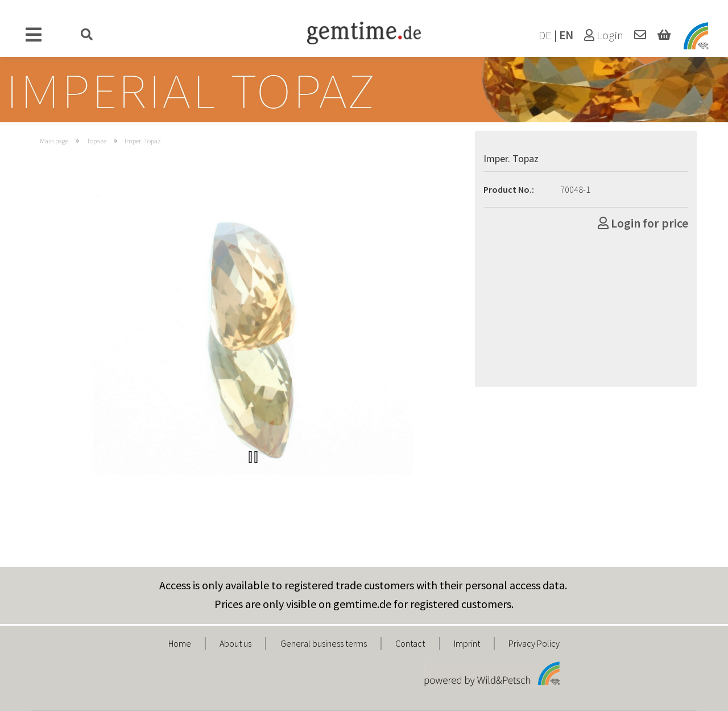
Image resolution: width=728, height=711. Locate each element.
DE (545, 35)
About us (235, 643)
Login (604, 35)
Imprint (467, 643)
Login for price (643, 223)
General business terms (324, 643)
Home (180, 643)
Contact (410, 643)
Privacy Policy (534, 643)
